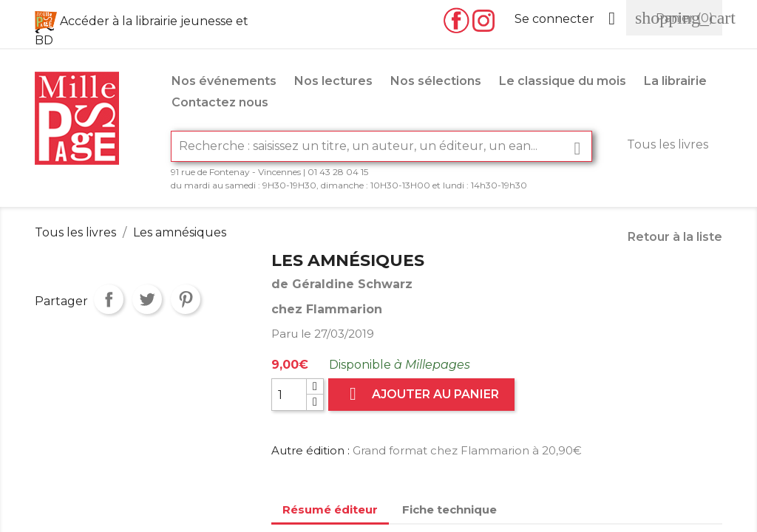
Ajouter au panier (421, 394)
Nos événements (224, 81)
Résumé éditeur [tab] (330, 509)
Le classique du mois (563, 81)
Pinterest (186, 299)
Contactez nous (220, 102)
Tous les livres (668, 144)
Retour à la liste (675, 237)
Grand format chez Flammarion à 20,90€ (467, 450)
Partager (109, 299)
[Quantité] (289, 395)
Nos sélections (436, 81)
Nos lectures (333, 81)
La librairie (675, 81)
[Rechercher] (381, 146)
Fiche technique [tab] (449, 509)
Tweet (147, 299)
